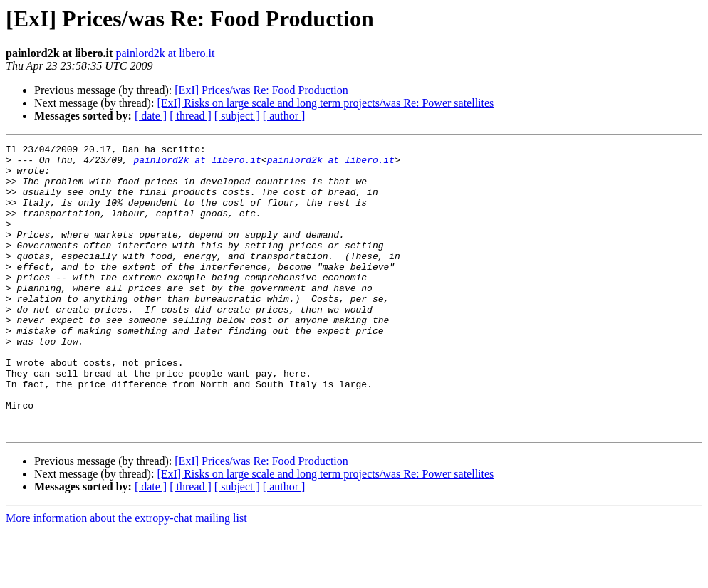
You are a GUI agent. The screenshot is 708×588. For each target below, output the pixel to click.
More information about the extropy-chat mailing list (126, 576)
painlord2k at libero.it (165, 53)
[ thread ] (191, 116)
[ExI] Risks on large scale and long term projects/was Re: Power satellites (325, 103)
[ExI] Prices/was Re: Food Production (261, 90)
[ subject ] (237, 116)
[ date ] (151, 116)
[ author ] (284, 116)
